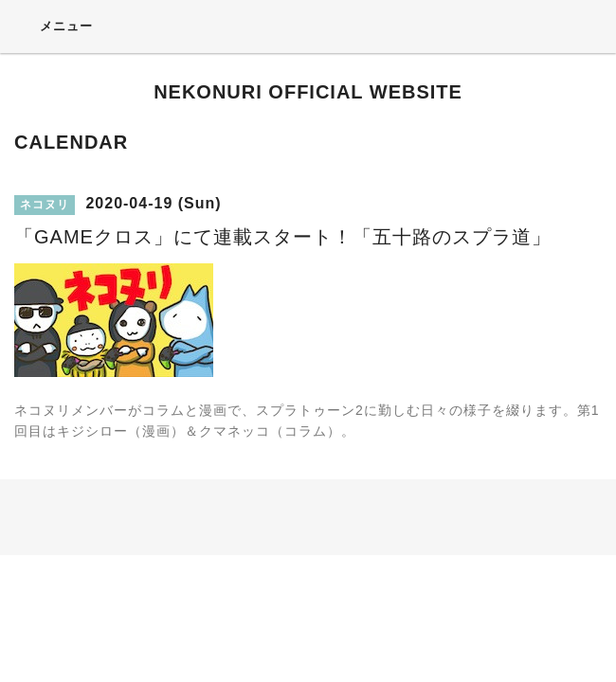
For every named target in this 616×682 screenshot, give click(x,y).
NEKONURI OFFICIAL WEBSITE (308, 92)
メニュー (54, 26)
